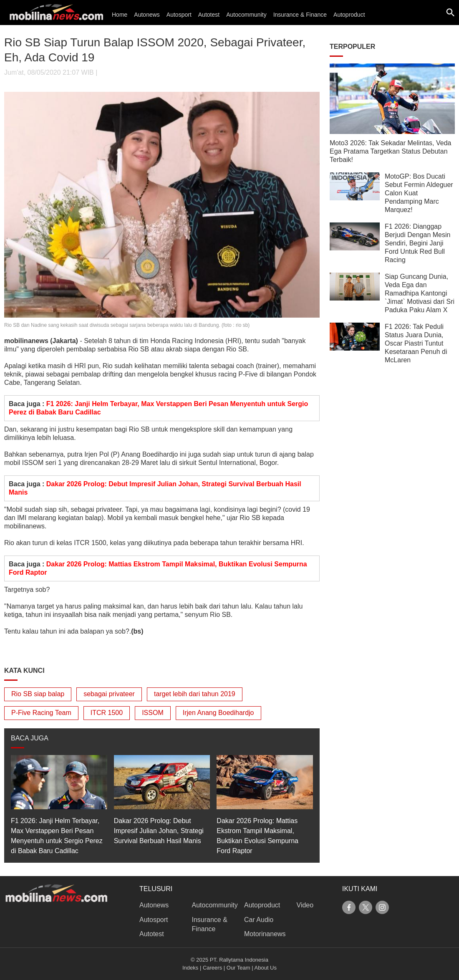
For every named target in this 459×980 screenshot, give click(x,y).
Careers (212, 968)
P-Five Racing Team (41, 713)
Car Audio (259, 920)
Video (305, 905)
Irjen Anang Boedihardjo (218, 713)
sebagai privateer (109, 694)
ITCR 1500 (107, 713)
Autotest (209, 15)
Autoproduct (349, 15)
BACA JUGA (30, 738)
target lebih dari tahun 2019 (195, 694)
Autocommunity (246, 15)
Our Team (238, 968)
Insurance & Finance (300, 15)
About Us (266, 968)
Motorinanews (265, 934)
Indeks (190, 968)
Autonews (147, 15)
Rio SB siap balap (38, 694)
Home (120, 15)
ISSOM (153, 713)
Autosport (179, 15)
